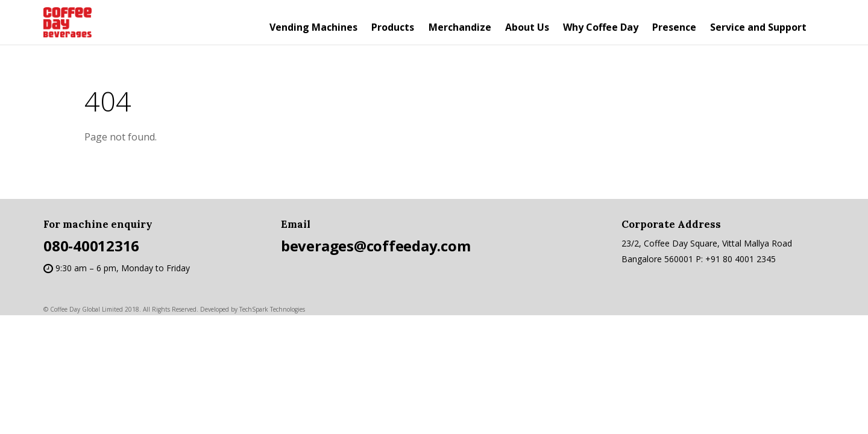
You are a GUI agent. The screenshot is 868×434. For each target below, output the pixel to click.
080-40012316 (91, 246)
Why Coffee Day (601, 27)
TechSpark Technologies (272, 309)
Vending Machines (313, 27)
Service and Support (758, 27)
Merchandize (460, 27)
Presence (674, 27)
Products (393, 27)
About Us (527, 27)
